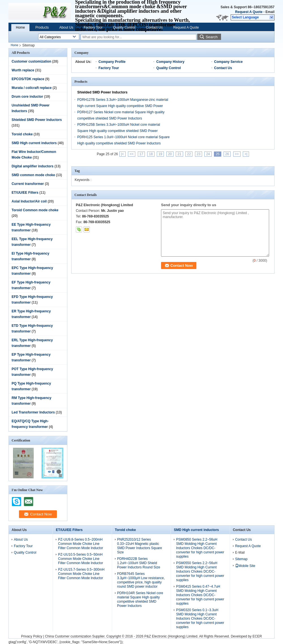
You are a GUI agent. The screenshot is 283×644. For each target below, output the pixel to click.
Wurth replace (23, 70)
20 (170, 154)
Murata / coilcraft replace (32, 88)
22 (189, 154)
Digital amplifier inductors (33, 166)
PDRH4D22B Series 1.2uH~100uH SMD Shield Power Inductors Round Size (139, 563)
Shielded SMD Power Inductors (37, 120)
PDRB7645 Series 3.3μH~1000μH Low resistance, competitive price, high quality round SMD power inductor (141, 580)
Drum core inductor (27, 97)
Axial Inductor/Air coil (29, 201)
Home (20, 27)
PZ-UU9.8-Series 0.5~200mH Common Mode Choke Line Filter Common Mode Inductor (81, 544)
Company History (170, 62)
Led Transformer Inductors (33, 412)
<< (132, 154)
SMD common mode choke (33, 175)
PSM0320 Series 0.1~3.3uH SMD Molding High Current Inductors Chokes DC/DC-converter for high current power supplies (200, 619)
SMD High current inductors (34, 143)
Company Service (229, 62)
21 (179, 154)
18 (151, 154)
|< (123, 154)
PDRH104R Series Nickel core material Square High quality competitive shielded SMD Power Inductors (140, 599)
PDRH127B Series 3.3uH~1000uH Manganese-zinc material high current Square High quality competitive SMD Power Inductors (123, 106)
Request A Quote (249, 12)
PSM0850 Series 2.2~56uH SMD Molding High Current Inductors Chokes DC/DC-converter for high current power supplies (200, 548)
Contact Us (154, 27)
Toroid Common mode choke (35, 210)
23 (199, 154)
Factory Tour (93, 27)
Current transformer (28, 184)
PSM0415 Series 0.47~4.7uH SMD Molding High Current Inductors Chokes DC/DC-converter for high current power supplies (200, 595)
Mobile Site (245, 566)
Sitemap (241, 559)
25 (217, 154)
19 (160, 154)
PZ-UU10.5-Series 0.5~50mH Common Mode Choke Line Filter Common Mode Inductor (81, 559)
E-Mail (240, 553)
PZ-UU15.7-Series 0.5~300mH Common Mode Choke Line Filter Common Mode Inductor (81, 574)
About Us (66, 27)
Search (212, 37)
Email (270, 12)
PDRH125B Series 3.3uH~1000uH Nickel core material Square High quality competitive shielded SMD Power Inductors (119, 131)
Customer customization (31, 61)
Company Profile (112, 62)
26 (227, 154)
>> (237, 154)
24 (208, 154)
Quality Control (124, 27)
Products (42, 27)
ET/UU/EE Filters (25, 193)
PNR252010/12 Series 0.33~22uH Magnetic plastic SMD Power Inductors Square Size (140, 546)
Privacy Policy (32, 636)
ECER (257, 636)
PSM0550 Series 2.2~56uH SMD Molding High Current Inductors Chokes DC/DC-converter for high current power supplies (200, 572)
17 (141, 154)
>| (246, 154)
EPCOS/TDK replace (28, 79)
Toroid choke (22, 134)
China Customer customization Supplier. (76, 636)
